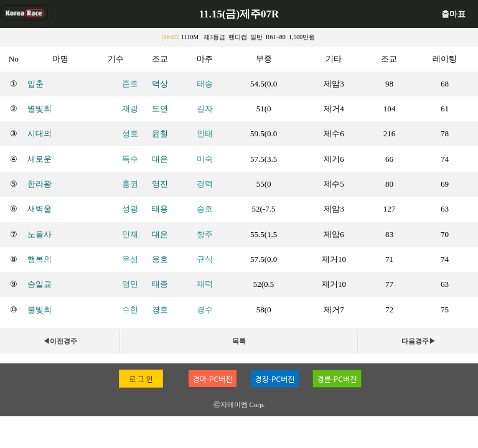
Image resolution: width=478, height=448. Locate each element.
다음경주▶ (419, 341)
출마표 (453, 14)
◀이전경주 (60, 341)
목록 (239, 341)
